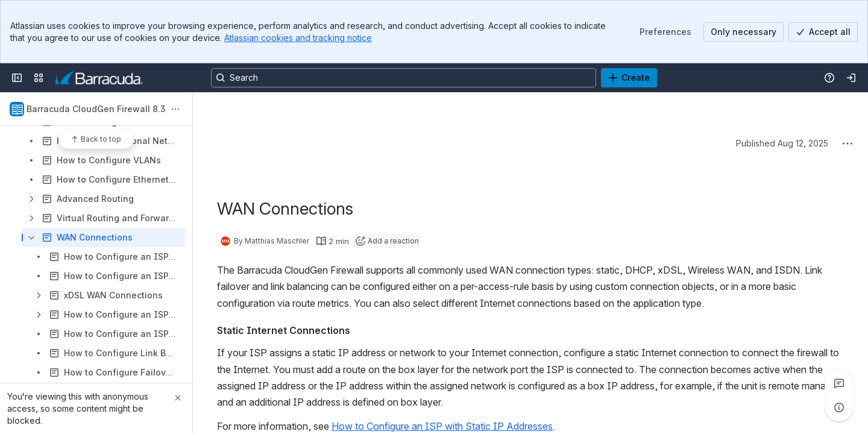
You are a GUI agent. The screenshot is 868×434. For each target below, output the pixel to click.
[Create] (629, 78)
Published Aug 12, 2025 (782, 143)
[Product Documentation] (99, 78)
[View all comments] (839, 383)
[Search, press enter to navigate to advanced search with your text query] (404, 78)
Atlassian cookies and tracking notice (298, 38)
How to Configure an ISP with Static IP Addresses (442, 426)
